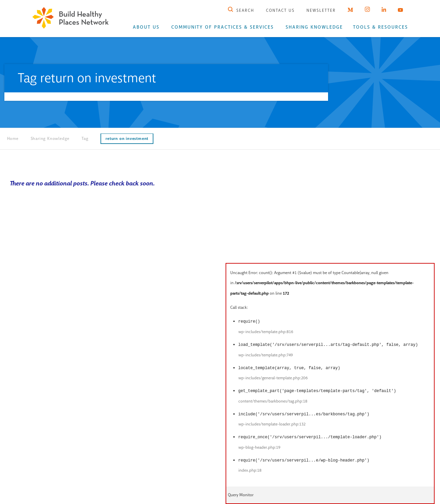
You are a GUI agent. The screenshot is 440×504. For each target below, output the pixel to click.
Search (241, 10)
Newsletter (321, 10)
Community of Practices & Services (223, 27)
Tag (85, 139)
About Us (146, 27)
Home (13, 139)
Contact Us (280, 10)
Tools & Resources (380, 27)
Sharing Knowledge (314, 27)
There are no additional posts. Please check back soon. (82, 183)
